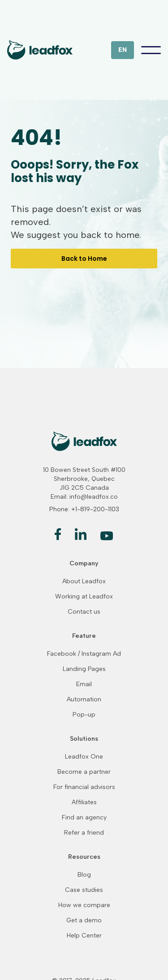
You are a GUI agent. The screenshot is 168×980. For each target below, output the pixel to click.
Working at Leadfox (84, 597)
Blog (84, 875)
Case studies (84, 890)
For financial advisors (84, 787)
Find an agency (84, 818)
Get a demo (84, 921)
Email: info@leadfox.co (84, 497)
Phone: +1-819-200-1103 (84, 509)
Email (84, 684)
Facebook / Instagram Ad (84, 654)
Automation (84, 700)
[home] (40, 50)
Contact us (84, 612)
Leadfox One (84, 757)
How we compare (84, 905)
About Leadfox (84, 581)
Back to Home (84, 259)
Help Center (84, 936)
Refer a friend (84, 833)
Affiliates (84, 802)
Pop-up (84, 715)
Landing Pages (84, 669)
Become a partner (84, 772)
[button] (123, 50)
